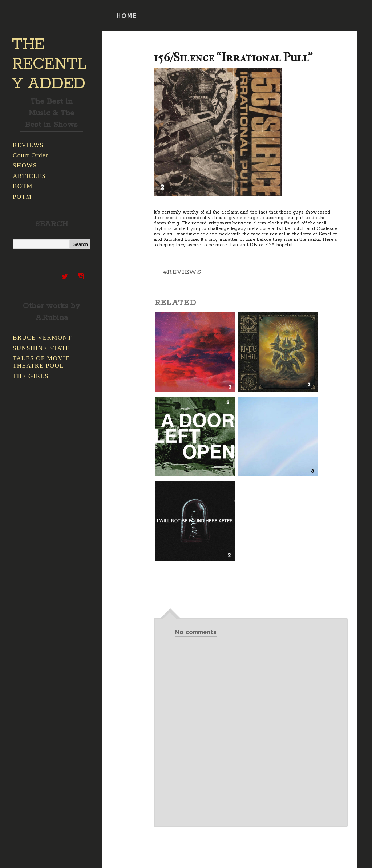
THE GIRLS (31, 376)
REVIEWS (28, 145)
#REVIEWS (182, 272)
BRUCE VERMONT (42, 338)
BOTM (23, 186)
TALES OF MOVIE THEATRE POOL (41, 362)
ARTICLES (29, 176)
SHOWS (25, 165)
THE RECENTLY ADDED (49, 64)
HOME (126, 16)
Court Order (31, 155)
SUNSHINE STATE (41, 348)
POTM (22, 197)
